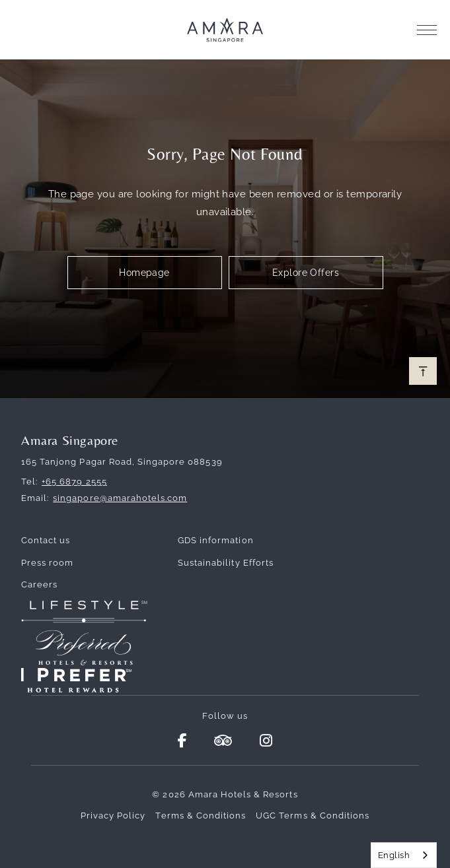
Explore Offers (306, 273)
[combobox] (404, 855)
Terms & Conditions (201, 816)
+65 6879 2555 (74, 482)
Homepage (144, 273)
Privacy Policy (113, 816)
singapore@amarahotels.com (120, 498)
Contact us (46, 540)
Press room (47, 563)
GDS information (216, 540)
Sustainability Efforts (226, 563)
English (394, 855)
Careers (39, 584)
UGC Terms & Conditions (313, 816)
